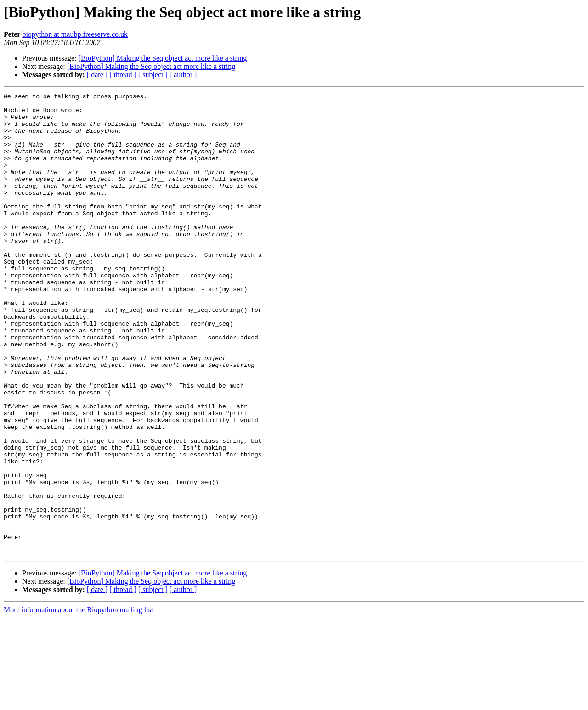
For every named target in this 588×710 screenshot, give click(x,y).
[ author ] (183, 75)
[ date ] (97, 75)
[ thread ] (123, 75)
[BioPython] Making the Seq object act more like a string (163, 58)
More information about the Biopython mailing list (78, 702)
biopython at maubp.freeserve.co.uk (75, 34)
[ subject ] (153, 75)
